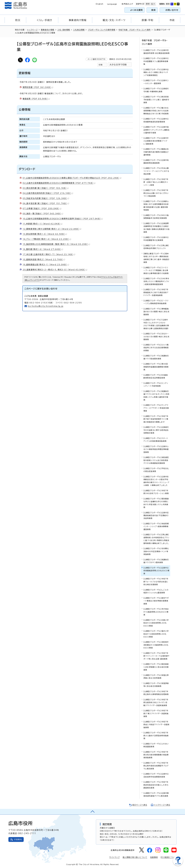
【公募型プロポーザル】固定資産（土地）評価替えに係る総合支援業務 (156, 667)
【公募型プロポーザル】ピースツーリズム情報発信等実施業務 (156, 302)
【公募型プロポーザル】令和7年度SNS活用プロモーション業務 (156, 492)
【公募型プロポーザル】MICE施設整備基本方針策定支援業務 (156, 217)
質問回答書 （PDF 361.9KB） (38, 87)
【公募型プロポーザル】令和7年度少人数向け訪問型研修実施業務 (156, 735)
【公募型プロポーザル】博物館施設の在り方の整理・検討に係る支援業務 (156, 312)
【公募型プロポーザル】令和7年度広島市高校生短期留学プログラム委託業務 (156, 766)
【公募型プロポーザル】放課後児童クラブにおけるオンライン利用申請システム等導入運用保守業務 (156, 395)
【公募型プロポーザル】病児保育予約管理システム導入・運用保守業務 (156, 100)
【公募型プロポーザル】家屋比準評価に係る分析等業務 (156, 676)
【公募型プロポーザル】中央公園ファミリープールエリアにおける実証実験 (156, 171)
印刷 (100, 65)
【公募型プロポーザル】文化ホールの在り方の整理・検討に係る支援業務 (156, 337)
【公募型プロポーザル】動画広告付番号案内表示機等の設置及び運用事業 (156, 152)
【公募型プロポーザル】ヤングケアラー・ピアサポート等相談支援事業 (156, 408)
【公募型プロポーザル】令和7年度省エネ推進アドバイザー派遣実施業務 (156, 724)
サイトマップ (114, 857)
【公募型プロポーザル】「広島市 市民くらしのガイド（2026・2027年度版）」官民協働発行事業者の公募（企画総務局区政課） (156, 324)
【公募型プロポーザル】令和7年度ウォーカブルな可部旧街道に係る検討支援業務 (156, 582)
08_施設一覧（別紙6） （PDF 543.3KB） (43, 214)
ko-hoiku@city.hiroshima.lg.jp (46, 306)
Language (112, 4)
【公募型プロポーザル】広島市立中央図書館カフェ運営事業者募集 (156, 61)
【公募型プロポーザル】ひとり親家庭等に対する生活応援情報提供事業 (156, 348)
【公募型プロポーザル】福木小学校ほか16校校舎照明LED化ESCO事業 (156, 634)
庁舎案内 (18, 839)
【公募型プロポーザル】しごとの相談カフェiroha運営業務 (156, 591)
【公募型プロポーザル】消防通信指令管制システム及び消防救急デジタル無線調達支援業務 (156, 460)
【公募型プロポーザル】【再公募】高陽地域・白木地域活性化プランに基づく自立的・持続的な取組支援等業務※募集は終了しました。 (156, 539)
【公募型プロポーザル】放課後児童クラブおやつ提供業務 (156, 561)
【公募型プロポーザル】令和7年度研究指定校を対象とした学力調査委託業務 (156, 785)
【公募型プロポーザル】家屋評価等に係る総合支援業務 (156, 685)
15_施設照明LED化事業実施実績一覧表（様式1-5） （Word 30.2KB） (56, 244)
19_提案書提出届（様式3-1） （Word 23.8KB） (46, 265)
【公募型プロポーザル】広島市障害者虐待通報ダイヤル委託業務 (156, 794)
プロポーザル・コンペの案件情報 (102, 30)
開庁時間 (107, 824)
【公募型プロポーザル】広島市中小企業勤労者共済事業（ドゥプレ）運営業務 (156, 141)
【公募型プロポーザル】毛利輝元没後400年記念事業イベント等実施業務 (156, 551)
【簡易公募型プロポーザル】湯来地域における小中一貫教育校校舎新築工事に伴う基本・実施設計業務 (156, 258)
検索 (154, 10)
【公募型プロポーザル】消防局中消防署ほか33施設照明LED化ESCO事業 (156, 645)
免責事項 (154, 857)
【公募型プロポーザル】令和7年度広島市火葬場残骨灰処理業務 (156, 693)
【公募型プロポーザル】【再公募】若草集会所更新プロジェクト (156, 247)
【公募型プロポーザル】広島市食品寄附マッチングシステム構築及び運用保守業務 (157, 130)
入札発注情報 (79, 30)
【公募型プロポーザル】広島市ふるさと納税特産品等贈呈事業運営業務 (156, 449)
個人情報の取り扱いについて (135, 857)
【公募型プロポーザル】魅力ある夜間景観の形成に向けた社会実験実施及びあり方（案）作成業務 (156, 111)
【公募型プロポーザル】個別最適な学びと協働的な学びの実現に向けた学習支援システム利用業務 (156, 503)
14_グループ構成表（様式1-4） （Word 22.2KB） (47, 239)
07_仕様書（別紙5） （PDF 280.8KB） (42, 208)
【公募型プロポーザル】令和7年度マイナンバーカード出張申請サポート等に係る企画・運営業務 (157, 656)
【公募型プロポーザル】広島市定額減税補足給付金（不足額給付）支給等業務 (156, 515)
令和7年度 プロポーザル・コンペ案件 (135, 30)
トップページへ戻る (162, 805)
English (100, 4)
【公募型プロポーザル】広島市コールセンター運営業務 (156, 82)
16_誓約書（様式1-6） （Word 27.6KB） (43, 249)
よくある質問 (136, 10)
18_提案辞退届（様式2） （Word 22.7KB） (44, 259)
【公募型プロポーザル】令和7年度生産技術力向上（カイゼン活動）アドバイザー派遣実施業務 (156, 702)
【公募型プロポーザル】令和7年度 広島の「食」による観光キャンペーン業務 (156, 182)
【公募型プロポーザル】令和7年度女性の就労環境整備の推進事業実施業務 (156, 755)
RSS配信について (169, 857)
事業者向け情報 (48, 30)
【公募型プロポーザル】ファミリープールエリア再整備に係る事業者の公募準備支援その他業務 (156, 270)
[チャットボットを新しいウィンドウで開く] (178, 865)
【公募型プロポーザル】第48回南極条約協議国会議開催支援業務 (156, 367)
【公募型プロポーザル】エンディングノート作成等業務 (156, 384)
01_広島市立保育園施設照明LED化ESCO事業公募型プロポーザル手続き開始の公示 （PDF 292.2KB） (72, 178)
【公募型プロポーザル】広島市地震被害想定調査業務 (156, 161)
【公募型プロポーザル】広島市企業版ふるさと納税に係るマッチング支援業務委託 (156, 72)
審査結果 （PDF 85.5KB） (36, 99)
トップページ (32, 30)
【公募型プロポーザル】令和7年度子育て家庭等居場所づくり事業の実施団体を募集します (156, 419)
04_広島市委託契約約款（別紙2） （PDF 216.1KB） (48, 193)
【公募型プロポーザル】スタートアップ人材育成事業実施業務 (156, 440)
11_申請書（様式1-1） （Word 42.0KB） (43, 224)
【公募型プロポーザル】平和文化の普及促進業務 (156, 470)
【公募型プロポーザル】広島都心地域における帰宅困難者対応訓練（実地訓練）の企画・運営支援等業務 (156, 206)
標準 (148, 4)
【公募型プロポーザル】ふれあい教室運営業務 (156, 745)
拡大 (153, 4)
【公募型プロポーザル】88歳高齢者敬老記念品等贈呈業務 (156, 376)
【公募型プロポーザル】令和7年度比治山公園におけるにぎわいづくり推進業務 (156, 193)
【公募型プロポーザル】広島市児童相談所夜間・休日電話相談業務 (157, 52)
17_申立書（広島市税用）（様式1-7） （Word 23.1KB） (49, 254)
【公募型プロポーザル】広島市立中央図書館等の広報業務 (156, 239)
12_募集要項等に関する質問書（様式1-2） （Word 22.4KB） (52, 229)
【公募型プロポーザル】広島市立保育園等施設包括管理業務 (156, 120)
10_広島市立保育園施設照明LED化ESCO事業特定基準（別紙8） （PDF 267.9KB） (63, 219)
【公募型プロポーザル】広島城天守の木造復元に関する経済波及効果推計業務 (156, 430)
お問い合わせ (172, 10)
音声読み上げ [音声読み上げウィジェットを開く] (127, 4)
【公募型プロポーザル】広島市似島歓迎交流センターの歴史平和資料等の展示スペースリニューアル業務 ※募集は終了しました (156, 481)
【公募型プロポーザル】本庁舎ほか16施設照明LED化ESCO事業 (156, 612)
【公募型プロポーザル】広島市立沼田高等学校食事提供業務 (156, 775)
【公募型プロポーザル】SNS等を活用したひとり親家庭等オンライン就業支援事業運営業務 (156, 281)
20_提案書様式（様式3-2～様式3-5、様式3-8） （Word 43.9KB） (55, 270)
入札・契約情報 (64, 30)
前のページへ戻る (139, 805)
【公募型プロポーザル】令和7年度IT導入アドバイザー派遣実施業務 (156, 713)
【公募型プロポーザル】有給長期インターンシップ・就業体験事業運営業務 (156, 526)
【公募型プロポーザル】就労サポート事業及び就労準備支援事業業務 (156, 601)
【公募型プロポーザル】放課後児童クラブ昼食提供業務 (156, 357)
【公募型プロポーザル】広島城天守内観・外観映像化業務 (156, 90)
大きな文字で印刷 (118, 65)
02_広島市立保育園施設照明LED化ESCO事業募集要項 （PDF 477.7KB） (59, 183)
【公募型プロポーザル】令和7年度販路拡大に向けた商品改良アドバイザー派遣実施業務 (156, 292)
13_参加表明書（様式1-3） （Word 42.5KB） (45, 234)
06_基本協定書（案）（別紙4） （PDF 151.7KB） (46, 203)
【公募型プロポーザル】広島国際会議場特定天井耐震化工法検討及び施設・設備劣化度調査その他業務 (157, 228)
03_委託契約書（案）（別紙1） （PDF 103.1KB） (46, 188)
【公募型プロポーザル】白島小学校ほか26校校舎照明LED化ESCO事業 (156, 623)
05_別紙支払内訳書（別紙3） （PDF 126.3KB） (46, 198)
